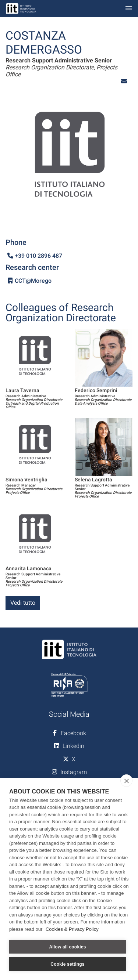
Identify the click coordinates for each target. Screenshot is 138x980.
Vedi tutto (23, 603)
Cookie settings (67, 964)
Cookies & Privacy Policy (72, 929)
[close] (126, 781)
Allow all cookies (67, 947)
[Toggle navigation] (129, 9)
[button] (124, 81)
